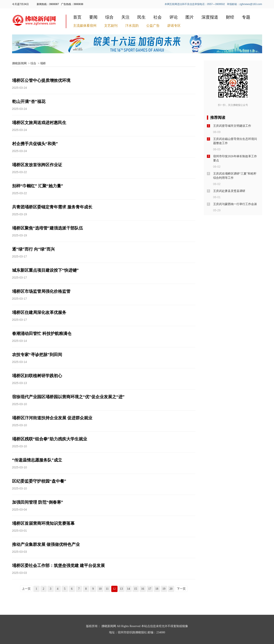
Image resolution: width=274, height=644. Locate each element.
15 (136, 589)
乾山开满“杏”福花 (29, 101)
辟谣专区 (174, 26)
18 (157, 589)
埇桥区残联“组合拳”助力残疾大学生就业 (50, 439)
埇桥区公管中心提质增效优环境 (41, 80)
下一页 (181, 589)
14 (129, 589)
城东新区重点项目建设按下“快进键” (45, 270)
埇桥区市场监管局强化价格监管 (41, 291)
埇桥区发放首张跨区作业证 (37, 165)
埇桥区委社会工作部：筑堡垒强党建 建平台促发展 (58, 565)
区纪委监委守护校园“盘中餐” (39, 481)
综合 (109, 17)
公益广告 (153, 26)
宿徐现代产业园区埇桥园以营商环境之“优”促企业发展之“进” (68, 397)
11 (107, 589)
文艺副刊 (111, 26)
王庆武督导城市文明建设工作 (232, 126)
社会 (158, 17)
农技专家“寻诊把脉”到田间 (37, 355)
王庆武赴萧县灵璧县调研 (229, 191)
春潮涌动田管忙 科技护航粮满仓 (42, 333)
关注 (125, 17)
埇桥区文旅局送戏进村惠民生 (39, 123)
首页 (77, 17)
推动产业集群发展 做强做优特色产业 (46, 544)
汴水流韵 (132, 26)
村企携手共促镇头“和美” (35, 144)
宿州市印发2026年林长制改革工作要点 (235, 158)
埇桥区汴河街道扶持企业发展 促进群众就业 (52, 418)
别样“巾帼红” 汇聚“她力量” (38, 186)
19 (164, 589)
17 (150, 589)
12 (114, 589)
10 (100, 589)
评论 (174, 17)
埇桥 (43, 63)
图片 (190, 17)
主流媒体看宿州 (85, 26)
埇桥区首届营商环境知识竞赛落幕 (43, 523)
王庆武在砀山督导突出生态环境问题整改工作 (235, 141)
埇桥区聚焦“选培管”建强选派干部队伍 (48, 228)
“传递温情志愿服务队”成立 (37, 460)
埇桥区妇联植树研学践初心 (37, 376)
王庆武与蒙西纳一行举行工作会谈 (235, 204)
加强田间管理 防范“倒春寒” (38, 502)
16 (143, 589)
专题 (246, 17)
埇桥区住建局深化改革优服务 (39, 312)
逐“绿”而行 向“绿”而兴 (33, 249)
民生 (141, 17)
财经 (230, 17)
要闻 (93, 17)
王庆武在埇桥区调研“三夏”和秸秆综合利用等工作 (235, 176)
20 (171, 589)
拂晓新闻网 (19, 63)
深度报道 (210, 17)
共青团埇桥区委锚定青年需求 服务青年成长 (52, 207)
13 (121, 589)
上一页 (26, 589)
